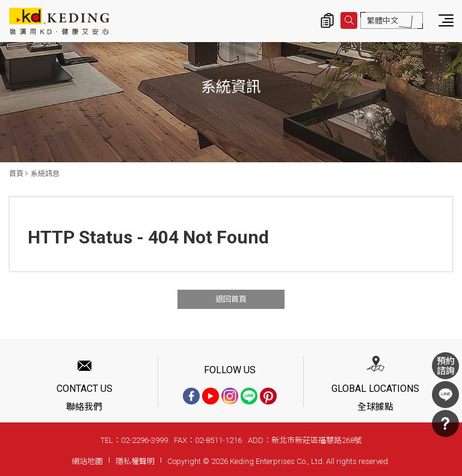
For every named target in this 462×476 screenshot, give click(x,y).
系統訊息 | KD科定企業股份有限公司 (59, 21)
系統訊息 (45, 174)
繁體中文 (383, 21)
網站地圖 (87, 461)
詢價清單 (327, 20)
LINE (445, 395)
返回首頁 (231, 299)
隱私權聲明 (135, 461)
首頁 (16, 174)
